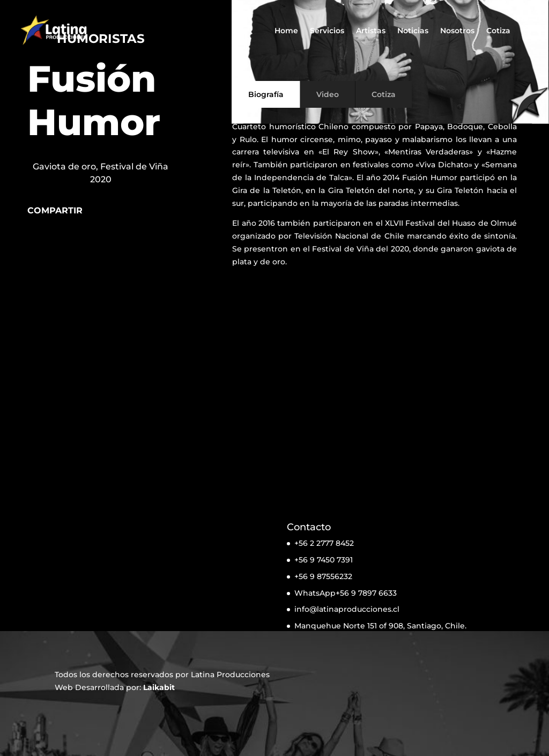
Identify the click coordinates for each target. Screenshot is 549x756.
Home (286, 31)
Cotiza (498, 31)
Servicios (327, 31)
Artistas (371, 31)
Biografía (266, 94)
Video (328, 94)
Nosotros (457, 31)
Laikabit (159, 687)
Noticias (413, 31)
